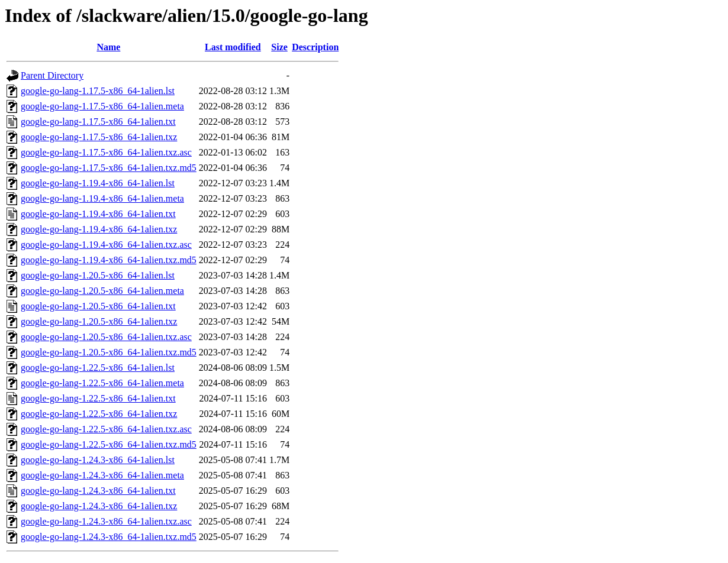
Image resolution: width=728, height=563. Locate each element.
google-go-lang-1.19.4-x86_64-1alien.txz (99, 229)
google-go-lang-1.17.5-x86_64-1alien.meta (102, 106)
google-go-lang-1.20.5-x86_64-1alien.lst (98, 275)
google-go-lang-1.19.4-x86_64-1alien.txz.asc (106, 245)
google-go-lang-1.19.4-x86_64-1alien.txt (98, 214)
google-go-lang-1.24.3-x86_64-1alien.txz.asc (106, 521)
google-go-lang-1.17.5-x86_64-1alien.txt (98, 122)
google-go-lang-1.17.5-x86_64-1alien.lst (98, 91)
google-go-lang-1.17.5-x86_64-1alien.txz (99, 137)
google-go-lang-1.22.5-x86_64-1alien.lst (98, 368)
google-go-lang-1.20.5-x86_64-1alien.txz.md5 (109, 352)
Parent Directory (52, 75)
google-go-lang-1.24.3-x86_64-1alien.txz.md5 (109, 537)
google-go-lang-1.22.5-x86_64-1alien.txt (98, 398)
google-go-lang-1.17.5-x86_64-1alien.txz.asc (106, 152)
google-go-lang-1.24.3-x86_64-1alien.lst (98, 460)
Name (108, 47)
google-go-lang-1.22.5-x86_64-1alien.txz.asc (106, 429)
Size (279, 47)
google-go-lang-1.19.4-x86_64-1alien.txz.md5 (109, 260)
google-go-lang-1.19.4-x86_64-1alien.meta (102, 198)
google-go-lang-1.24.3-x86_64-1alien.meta (102, 475)
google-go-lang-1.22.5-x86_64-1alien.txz (99, 414)
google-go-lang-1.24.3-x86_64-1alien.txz (99, 506)
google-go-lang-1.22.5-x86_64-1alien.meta (102, 383)
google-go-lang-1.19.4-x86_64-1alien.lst (98, 183)
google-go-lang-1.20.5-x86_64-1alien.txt (98, 306)
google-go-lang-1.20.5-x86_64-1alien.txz (99, 321)
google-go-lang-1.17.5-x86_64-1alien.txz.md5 (109, 168)
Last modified (233, 47)
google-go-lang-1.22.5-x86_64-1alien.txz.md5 (109, 444)
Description (315, 47)
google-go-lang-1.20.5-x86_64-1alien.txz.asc (106, 337)
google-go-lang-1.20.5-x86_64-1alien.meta (102, 291)
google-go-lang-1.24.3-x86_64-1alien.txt (98, 491)
